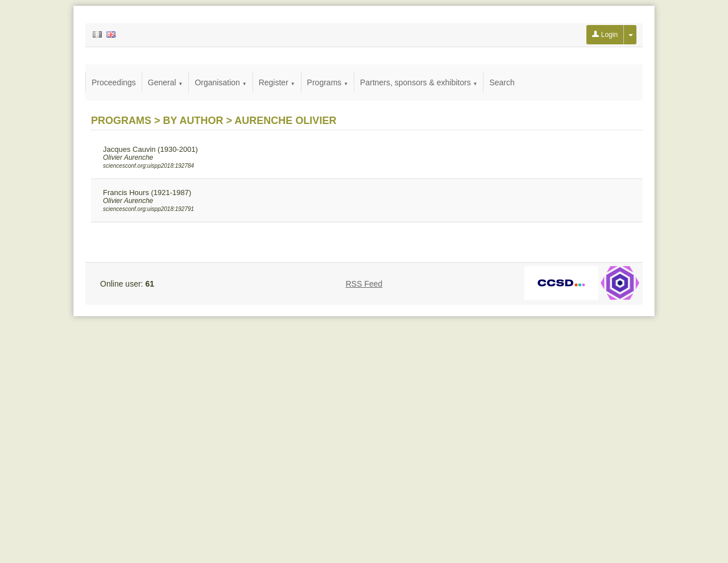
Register (277, 82)
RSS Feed (364, 284)
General (166, 82)
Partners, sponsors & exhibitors (419, 82)
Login (605, 35)
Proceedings (114, 82)
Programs (328, 82)
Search (502, 82)
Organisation (220, 82)
